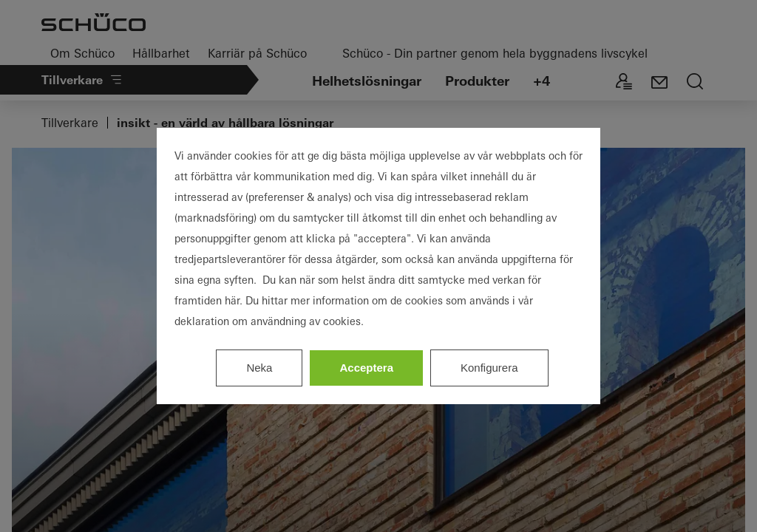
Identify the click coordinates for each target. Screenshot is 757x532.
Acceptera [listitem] (366, 368)
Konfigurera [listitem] (489, 368)
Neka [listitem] (259, 368)
